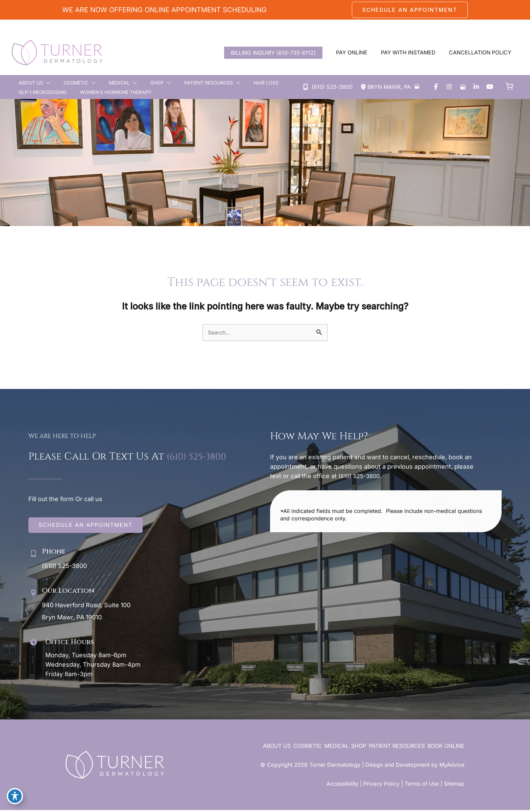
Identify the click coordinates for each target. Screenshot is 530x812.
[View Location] (385, 88)
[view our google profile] (463, 87)
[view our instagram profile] (449, 87)
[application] (42, 83)
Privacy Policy (381, 786)
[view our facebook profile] (436, 87)
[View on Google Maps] (417, 87)
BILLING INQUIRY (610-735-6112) (272, 53)
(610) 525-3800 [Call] (332, 87)
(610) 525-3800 (200, 459)
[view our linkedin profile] (476, 87)
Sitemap (454, 786)
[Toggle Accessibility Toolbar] (15, 797)
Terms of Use (422, 786)
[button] (410, 10)
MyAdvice (452, 767)
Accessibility (342, 786)
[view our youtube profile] (490, 87)
